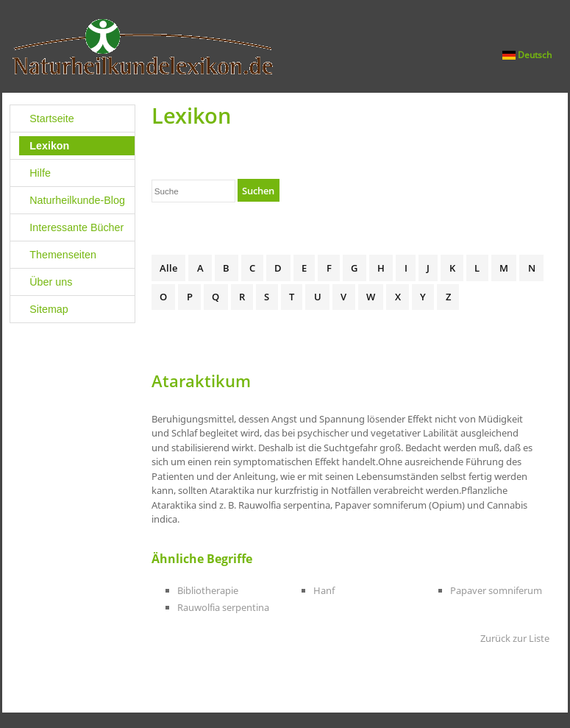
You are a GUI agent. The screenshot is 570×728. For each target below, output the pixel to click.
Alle (168, 268)
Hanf (324, 590)
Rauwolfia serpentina (223, 607)
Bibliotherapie (208, 590)
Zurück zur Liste (515, 638)
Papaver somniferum (496, 590)
